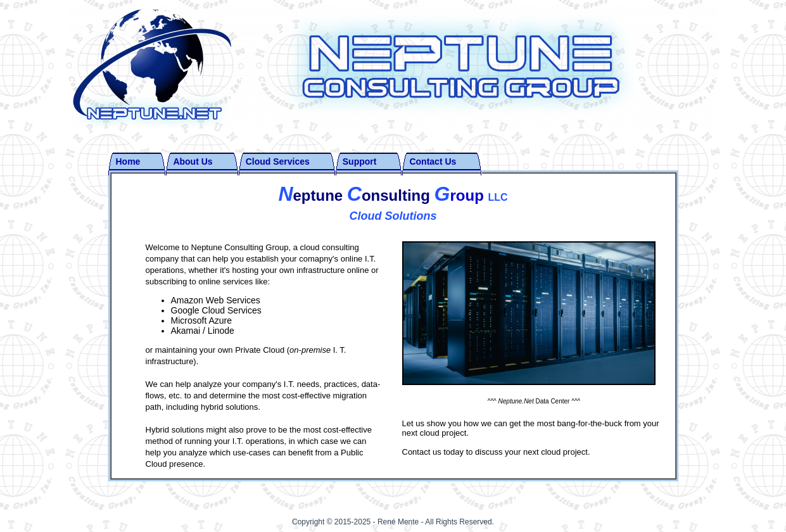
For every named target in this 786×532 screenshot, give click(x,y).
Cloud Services (278, 161)
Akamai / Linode (203, 331)
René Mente (399, 522)
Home (128, 161)
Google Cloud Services (216, 310)
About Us (193, 161)
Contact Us (433, 161)
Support (360, 161)
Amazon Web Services (216, 300)
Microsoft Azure (201, 320)
